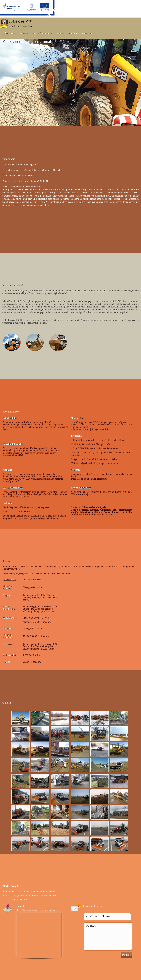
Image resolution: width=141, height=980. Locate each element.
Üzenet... (108, 936)
